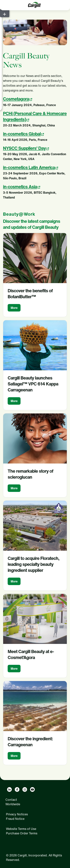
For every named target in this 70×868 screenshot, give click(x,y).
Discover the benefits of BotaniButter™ (30, 294)
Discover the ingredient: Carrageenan (30, 742)
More (14, 308)
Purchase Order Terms (22, 833)
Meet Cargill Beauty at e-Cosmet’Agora (31, 654)
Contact (11, 800)
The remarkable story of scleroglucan (30, 474)
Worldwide (13, 804)
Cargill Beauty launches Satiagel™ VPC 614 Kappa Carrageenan (33, 384)
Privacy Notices (17, 814)
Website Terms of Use (21, 829)
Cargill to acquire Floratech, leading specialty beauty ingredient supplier (34, 564)
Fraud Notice (15, 819)
